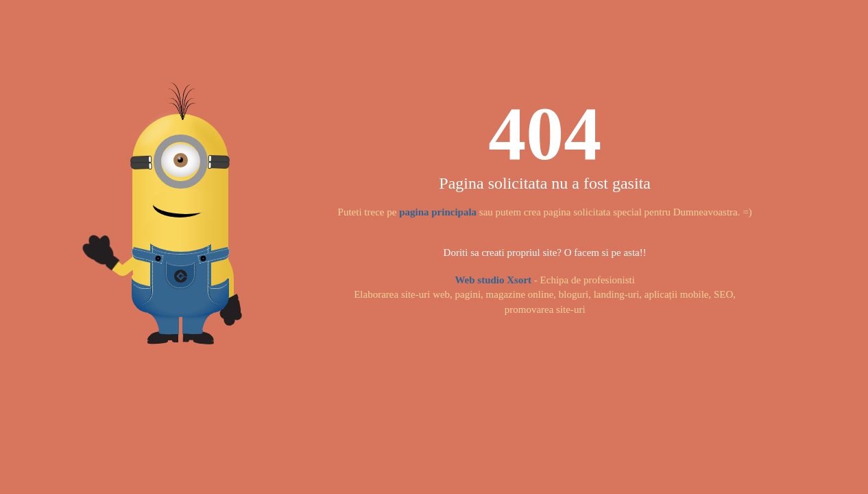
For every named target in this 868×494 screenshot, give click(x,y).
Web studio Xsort (493, 280)
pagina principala (438, 212)
